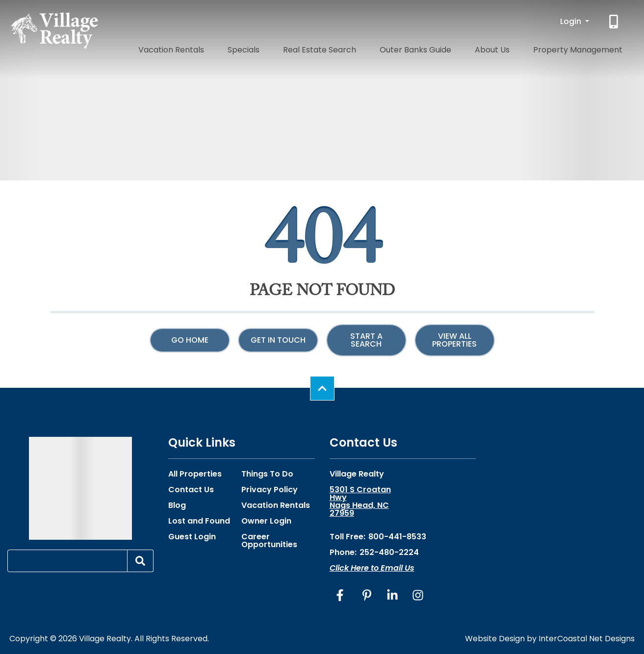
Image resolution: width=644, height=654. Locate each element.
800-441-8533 (397, 537)
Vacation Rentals (248, 48)
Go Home (190, 340)
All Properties (195, 474)
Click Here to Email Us (372, 568)
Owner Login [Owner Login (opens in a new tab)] (266, 521)
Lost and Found (199, 521)
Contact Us (191, 490)
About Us (515, 48)
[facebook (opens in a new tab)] (341, 595)
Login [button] (572, 21)
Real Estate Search (369, 48)
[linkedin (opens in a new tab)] (392, 595)
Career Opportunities (269, 541)
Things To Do (267, 474)
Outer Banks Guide (451, 48)
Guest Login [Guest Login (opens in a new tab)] (192, 537)
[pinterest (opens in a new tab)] (367, 595)
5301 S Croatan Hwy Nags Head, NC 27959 (360, 502)
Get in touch (278, 340)
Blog (177, 505)
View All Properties (454, 340)
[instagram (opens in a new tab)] (418, 595)
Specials (307, 48)
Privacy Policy (270, 490)
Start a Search (366, 340)
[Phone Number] (615, 22)
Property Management (585, 48)
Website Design (495, 639)
